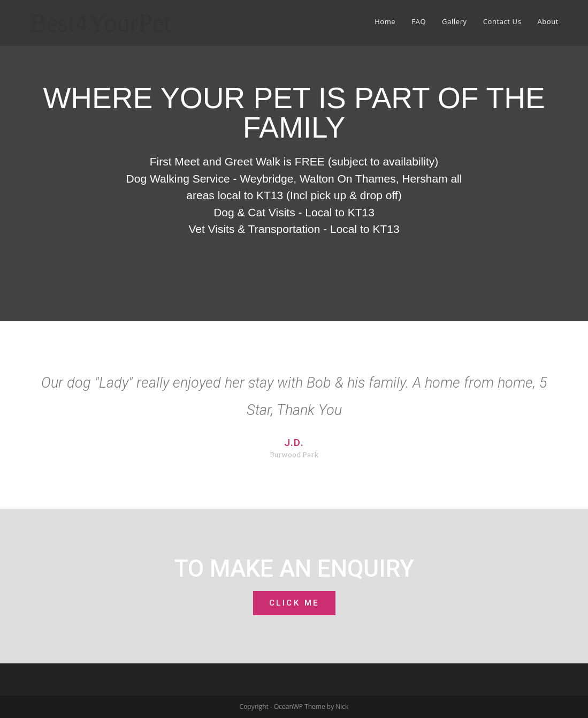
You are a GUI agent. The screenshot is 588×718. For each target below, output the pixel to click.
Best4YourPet (100, 23)
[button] (294, 603)
